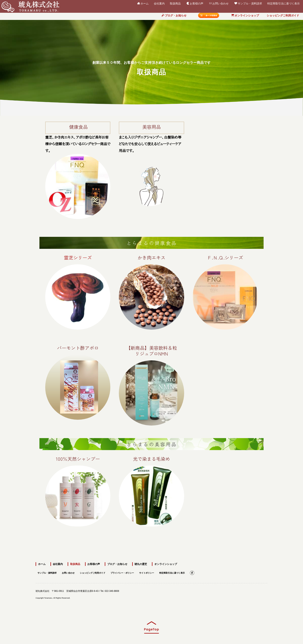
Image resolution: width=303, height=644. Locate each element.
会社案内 (159, 3)
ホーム (143, 3)
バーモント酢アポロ (78, 348)
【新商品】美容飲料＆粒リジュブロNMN (151, 351)
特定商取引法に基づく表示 (283, 3)
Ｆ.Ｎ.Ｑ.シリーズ (225, 257)
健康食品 (78, 127)
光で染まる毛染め (151, 515)
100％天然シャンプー (78, 509)
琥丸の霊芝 (139, 564)
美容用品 (151, 127)
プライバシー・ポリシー (129, 572)
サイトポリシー (155, 572)
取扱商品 (175, 3)
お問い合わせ (219, 3)
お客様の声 (195, 3)
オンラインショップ (245, 15)
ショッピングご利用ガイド (283, 15)
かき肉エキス (151, 257)
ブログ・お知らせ (174, 15)
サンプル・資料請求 (248, 3)
